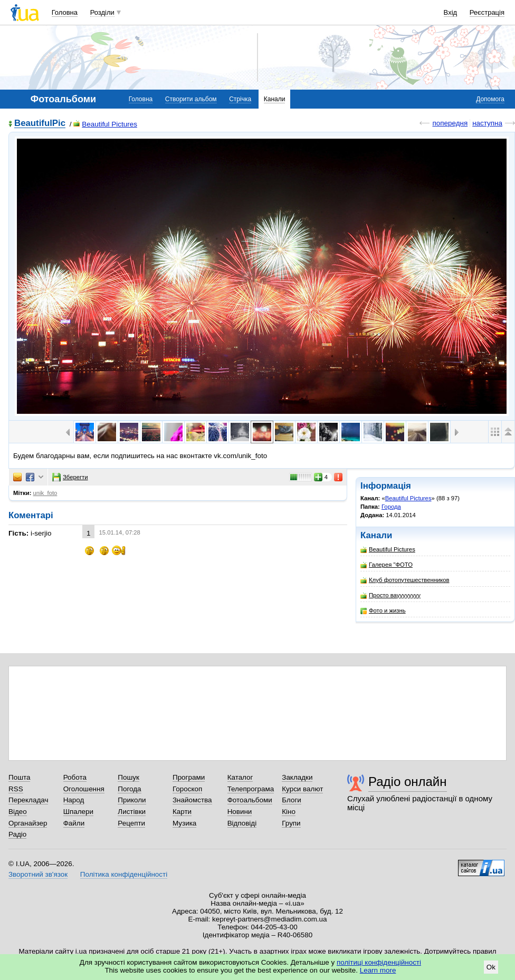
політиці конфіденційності (379, 962)
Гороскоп (187, 789)
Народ (74, 800)
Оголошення (84, 789)
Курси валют (302, 789)
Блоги (292, 800)
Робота (75, 777)
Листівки (132, 812)
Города (391, 507)
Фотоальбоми (250, 800)
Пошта (19, 777)
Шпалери (78, 812)
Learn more (378, 970)
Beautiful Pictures (105, 124)
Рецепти (131, 823)
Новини (240, 812)
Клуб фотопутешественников (405, 580)
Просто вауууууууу (390, 595)
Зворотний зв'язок (38, 874)
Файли (74, 823)
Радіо (17, 834)
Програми (189, 777)
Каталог (240, 777)
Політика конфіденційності (124, 874)
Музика (184, 823)
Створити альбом (191, 99)
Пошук (128, 777)
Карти (182, 812)
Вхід (451, 12)
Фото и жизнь (383, 611)
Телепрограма (251, 789)
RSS (16, 789)
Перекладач (28, 800)
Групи (291, 823)
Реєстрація (487, 12)
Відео (18, 812)
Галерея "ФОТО (387, 565)
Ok (491, 967)
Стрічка (240, 99)
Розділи (102, 12)
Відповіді (242, 823)
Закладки (297, 777)
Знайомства (192, 800)
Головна (65, 12)
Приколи (132, 800)
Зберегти (70, 477)
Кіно (289, 812)
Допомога (490, 99)
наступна (487, 123)
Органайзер (28, 823)
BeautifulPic (40, 124)
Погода (129, 789)
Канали (275, 99)
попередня (450, 123)
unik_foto (45, 493)
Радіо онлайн (408, 782)
